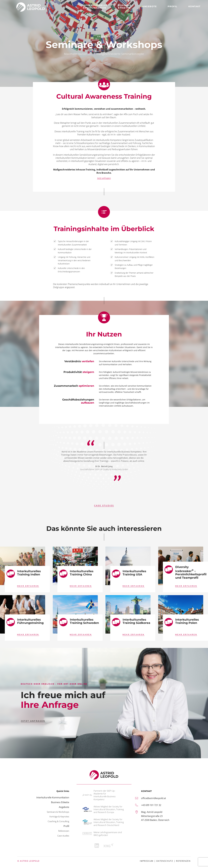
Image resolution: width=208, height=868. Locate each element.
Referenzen (183, 861)
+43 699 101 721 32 (151, 805)
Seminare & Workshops (58, 812)
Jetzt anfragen (104, 178)
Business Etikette (60, 802)
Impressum (147, 861)
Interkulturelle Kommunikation (53, 797)
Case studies (63, 836)
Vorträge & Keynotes (59, 816)
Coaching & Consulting (58, 821)
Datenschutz (165, 861)
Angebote (64, 807)
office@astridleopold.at (154, 798)
